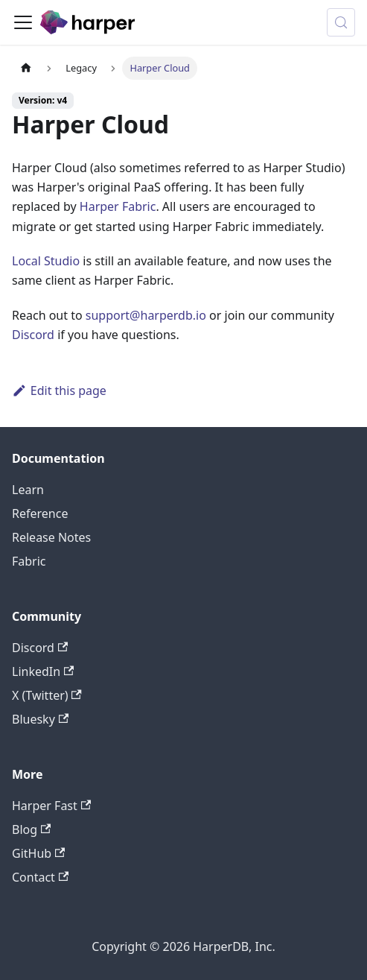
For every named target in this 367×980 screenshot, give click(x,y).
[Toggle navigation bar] (23, 22)
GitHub (38, 853)
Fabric (29, 561)
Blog (31, 829)
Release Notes (51, 537)
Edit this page (59, 391)
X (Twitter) (47, 695)
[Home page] (26, 68)
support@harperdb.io (146, 315)
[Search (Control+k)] (341, 22)
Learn (28, 490)
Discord (33, 335)
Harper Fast (51, 806)
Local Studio (46, 261)
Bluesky (40, 719)
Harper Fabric (118, 206)
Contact (40, 877)
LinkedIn (43, 671)
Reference (40, 513)
